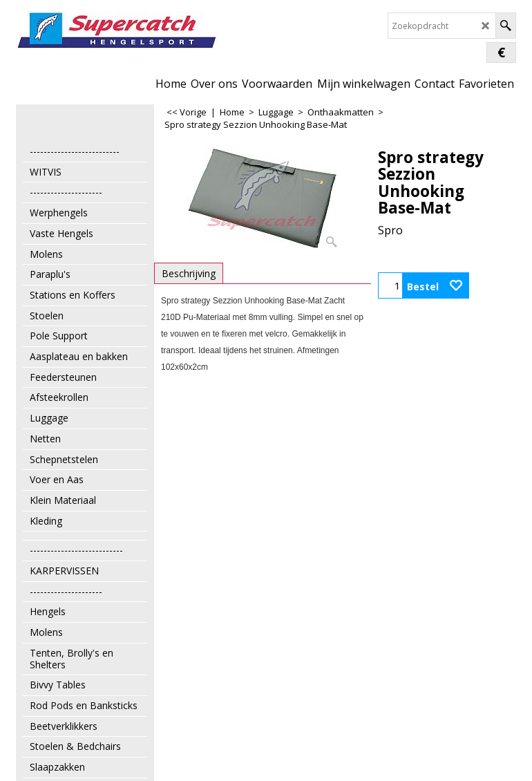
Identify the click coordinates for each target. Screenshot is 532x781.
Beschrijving (189, 273)
